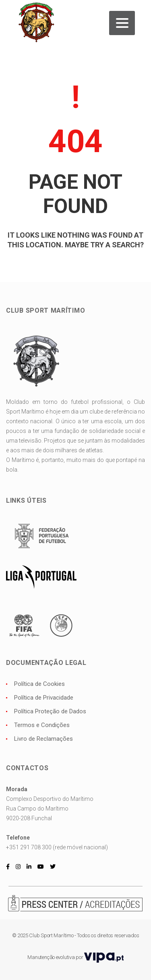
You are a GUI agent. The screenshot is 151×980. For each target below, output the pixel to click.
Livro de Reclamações (43, 739)
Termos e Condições (42, 725)
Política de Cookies (39, 684)
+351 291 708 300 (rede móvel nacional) (57, 847)
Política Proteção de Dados (50, 711)
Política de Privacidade (44, 698)
